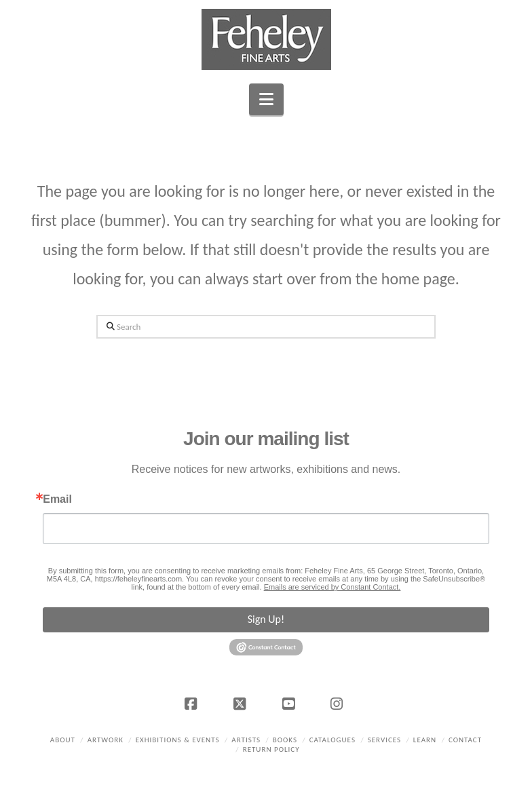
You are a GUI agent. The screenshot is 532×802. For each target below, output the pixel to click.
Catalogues (332, 740)
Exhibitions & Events (178, 740)
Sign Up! (266, 619)
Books (285, 740)
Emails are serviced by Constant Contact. (332, 587)
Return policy (271, 749)
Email (57, 499)
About (63, 740)
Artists (246, 740)
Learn (425, 740)
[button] (266, 99)
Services (384, 740)
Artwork (106, 740)
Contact (465, 740)
